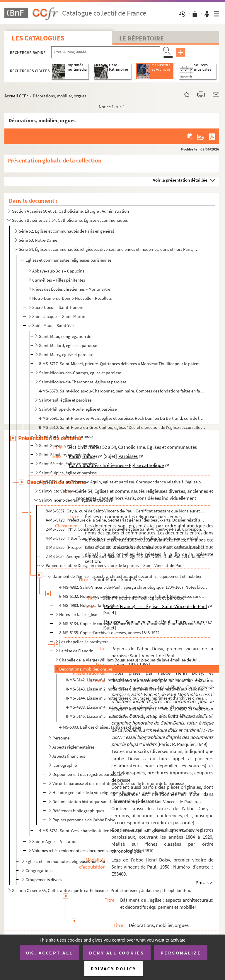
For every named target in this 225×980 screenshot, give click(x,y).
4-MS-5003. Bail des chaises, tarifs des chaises (100, 727)
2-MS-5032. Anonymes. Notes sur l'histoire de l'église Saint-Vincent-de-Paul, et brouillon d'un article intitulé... (126, 556)
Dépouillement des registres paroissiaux (88, 774)
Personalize (181, 953)
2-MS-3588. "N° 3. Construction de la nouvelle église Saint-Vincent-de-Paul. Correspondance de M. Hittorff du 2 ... (126, 529)
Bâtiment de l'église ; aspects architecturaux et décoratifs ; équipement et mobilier (127, 576)
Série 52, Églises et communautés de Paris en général (66, 231)
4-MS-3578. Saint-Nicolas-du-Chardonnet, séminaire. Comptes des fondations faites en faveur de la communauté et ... (122, 391)
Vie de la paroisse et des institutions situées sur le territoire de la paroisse (118, 783)
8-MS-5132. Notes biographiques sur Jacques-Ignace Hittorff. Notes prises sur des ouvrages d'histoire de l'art (133, 596)
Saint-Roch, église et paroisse (66, 436)
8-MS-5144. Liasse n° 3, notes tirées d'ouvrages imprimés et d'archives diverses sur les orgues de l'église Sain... (137, 698)
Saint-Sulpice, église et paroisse (68, 473)
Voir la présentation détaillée (180, 180)
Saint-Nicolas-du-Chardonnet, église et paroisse (83, 382)
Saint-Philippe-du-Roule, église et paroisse (78, 409)
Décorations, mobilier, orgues (86, 669)
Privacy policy (114, 969)
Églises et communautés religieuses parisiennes (68, 260)
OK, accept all (50, 953)
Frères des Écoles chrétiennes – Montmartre (71, 289)
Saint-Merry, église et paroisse (66, 354)
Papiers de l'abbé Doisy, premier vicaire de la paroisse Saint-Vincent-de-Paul (115, 565)
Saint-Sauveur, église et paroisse (68, 445)
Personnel (62, 738)
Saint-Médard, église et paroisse (68, 345)
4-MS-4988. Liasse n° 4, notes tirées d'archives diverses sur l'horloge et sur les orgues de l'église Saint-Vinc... (137, 707)
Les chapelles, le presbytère (84, 642)
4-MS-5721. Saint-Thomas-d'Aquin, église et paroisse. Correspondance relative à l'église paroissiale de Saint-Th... (122, 482)
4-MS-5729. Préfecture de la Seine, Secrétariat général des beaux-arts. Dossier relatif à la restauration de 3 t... (126, 520)
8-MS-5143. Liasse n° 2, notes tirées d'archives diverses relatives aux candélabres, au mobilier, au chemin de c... (137, 689)
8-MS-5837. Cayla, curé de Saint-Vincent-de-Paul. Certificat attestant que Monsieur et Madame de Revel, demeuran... (126, 511)
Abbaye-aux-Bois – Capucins (58, 271)
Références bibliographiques (78, 811)
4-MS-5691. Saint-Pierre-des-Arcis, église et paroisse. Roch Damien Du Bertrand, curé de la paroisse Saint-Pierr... (122, 418)
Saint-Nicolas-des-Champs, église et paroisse (80, 373)
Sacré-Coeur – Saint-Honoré (58, 307)
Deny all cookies (117, 953)
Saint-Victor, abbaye (58, 491)
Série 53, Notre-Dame (38, 240)
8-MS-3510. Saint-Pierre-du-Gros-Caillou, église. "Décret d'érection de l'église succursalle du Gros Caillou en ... (122, 427)
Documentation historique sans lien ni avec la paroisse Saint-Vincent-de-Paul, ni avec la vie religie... (127, 802)
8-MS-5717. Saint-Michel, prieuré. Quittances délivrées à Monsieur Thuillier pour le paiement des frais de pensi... (122, 364)
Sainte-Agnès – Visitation (55, 841)
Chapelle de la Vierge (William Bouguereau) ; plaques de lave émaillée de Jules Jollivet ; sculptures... (131, 660)
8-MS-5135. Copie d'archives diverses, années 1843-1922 (109, 633)
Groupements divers (44, 880)
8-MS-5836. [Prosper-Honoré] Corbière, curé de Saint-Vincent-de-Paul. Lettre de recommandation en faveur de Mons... (126, 547)
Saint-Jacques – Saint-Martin (59, 316)
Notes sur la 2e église (78, 614)
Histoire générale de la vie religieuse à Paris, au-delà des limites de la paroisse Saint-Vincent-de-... (127, 792)
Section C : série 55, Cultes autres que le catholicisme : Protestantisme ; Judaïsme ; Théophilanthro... (103, 890)
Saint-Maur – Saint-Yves (54, 325)
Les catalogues (38, 38)
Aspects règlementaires (73, 747)
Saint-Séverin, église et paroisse (68, 464)
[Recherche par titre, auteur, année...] (106, 52)
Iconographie (65, 765)
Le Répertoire (142, 38)
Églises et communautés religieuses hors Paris (67, 861)
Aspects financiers (69, 756)
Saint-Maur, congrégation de (65, 336)
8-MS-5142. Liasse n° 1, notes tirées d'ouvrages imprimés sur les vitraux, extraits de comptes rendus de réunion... (137, 680)
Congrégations (39, 870)
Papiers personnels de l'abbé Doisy (84, 820)
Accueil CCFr (16, 96)
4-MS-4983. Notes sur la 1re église (89, 605)
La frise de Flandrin (76, 651)
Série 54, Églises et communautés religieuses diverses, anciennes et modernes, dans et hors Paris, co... (109, 249)
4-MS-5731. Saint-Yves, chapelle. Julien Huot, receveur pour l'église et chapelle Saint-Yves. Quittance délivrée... (122, 831)
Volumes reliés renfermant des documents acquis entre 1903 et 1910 (93, 850)
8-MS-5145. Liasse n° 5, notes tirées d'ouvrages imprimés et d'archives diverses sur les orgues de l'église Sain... (137, 716)
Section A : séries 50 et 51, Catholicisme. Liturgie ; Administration (70, 211)
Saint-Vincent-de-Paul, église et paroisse (76, 500)
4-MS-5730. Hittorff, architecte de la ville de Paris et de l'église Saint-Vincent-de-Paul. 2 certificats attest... (126, 538)
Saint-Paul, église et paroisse (65, 400)
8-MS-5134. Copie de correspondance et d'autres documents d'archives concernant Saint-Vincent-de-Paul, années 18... (133, 623)
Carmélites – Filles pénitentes (59, 280)
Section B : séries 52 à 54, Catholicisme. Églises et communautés (70, 220)
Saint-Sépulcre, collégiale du (65, 455)
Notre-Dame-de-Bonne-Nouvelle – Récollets (72, 298)
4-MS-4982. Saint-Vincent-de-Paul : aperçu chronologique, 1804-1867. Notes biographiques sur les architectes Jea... (133, 587)
